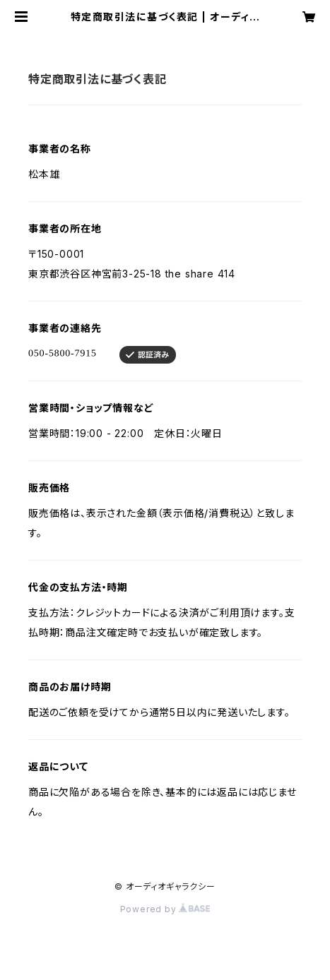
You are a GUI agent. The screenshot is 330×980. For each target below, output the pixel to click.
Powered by (165, 909)
